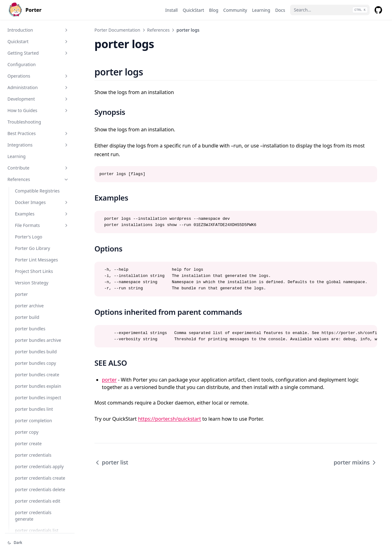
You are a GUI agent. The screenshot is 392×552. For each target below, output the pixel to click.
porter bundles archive (38, 340)
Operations (38, 76)
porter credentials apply (39, 466)
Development (38, 99)
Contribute (38, 168)
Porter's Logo (29, 237)
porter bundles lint (34, 409)
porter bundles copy (35, 363)
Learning (16, 156)
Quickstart (38, 41)
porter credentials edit (38, 501)
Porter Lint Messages (36, 260)
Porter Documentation (117, 30)
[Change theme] (40, 543)
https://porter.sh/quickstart (169, 419)
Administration (38, 87)
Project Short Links (34, 271)
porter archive (29, 306)
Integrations (38, 145)
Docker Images (42, 202)
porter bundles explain (38, 386)
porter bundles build (36, 352)
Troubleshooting (24, 122)
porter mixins (355, 462)
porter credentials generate (33, 516)
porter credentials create (40, 478)
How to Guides (38, 110)
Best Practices (38, 133)
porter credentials (33, 455)
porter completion (33, 421)
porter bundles (30, 329)
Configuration (22, 64)
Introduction (38, 30)
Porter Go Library (32, 248)
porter (21, 294)
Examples (42, 214)
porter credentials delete (40, 489)
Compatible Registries (37, 191)
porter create (28, 443)
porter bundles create (37, 375)
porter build (27, 317)
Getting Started (38, 53)
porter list (111, 462)
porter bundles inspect (38, 398)
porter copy (27, 432)
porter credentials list (37, 530)
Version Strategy (32, 283)
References (38, 179)
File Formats (42, 225)
